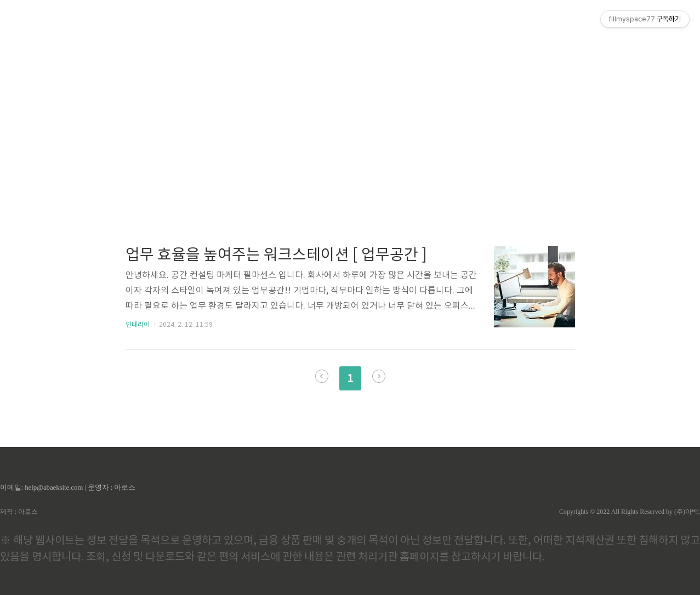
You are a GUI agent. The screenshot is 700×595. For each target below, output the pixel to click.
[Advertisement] (350, 104)
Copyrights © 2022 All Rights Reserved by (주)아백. (630, 512)
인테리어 (138, 325)
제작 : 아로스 (19, 512)
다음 (379, 376)
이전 (322, 376)
